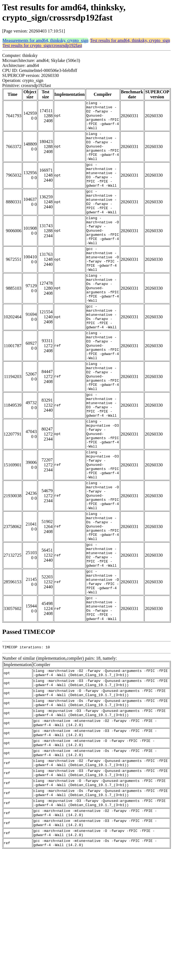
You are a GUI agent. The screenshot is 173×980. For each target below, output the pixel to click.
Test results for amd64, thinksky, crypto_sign (130, 40)
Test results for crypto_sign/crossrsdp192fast (42, 45)
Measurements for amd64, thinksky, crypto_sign (45, 40)
